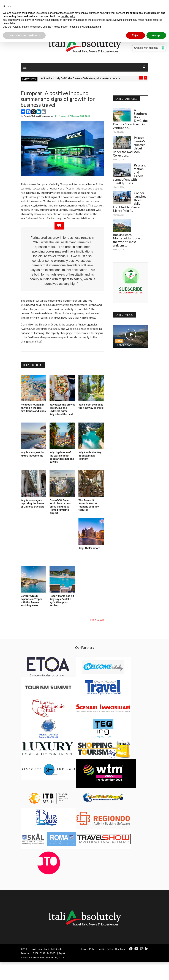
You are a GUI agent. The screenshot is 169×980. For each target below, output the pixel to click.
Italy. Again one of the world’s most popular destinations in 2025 (62, 457)
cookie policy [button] (68, 16)
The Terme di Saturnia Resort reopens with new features (89, 505)
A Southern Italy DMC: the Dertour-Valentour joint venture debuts (81, 78)
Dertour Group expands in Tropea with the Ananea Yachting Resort (32, 601)
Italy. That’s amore (89, 548)
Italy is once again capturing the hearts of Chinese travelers (33, 503)
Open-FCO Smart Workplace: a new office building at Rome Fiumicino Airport (60, 507)
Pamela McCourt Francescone (38, 116)
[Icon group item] (131, 949)
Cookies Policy (105, 949)
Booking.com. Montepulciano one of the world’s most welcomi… (128, 240)
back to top (97, 619)
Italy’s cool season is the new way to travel (91, 406)
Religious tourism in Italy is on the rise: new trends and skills (33, 408)
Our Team (120, 949)
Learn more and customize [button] (24, 35)
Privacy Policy (88, 949)
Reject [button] (136, 35)
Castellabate (124, 345)
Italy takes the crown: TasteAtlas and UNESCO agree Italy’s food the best (62, 409)
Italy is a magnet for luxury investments (32, 454)
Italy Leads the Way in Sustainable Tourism (90, 456)
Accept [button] (156, 35)
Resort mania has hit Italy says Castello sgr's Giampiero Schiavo (62, 601)
